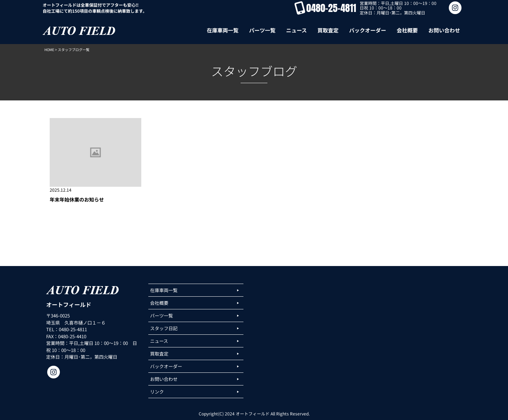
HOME (49, 50)
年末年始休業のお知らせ (77, 199)
